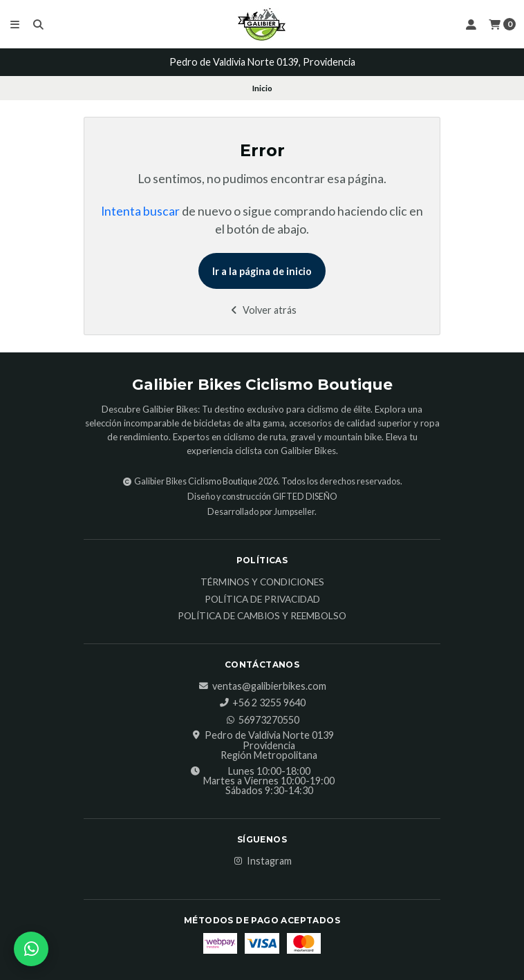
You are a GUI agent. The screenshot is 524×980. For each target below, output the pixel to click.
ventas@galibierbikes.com (262, 686)
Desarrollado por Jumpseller (261, 512)
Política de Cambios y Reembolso (262, 616)
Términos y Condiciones (262, 583)
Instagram (262, 861)
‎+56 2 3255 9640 (262, 703)
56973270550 (262, 720)
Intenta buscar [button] (140, 211)
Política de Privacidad (262, 600)
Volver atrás (262, 310)
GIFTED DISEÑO (305, 497)
